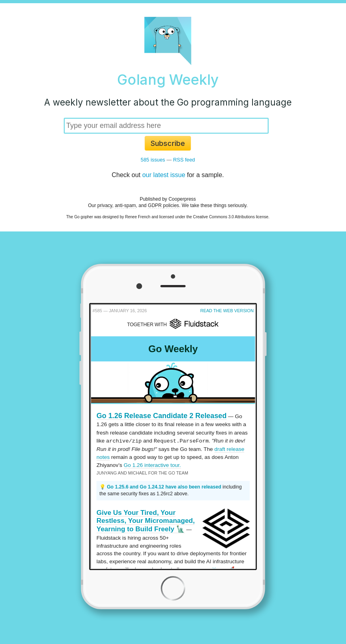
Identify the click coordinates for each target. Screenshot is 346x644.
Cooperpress (182, 199)
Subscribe (168, 143)
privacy (105, 205)
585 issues (153, 160)
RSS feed (184, 160)
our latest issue (164, 175)
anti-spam (125, 205)
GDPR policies (163, 205)
